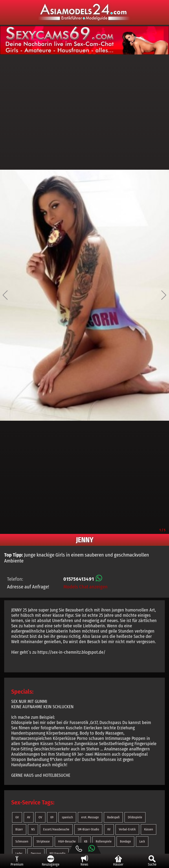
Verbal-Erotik (127, 829)
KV (109, 829)
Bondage (125, 842)
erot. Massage (90, 817)
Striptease (43, 842)
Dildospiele (135, 817)
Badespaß (113, 817)
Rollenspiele (104, 842)
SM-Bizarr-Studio (88, 829)
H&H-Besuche (67, 842)
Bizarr (19, 829)
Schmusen (22, 842)
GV (17, 817)
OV (40, 817)
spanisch (67, 817)
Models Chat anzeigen (85, 587)
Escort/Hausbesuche (56, 829)
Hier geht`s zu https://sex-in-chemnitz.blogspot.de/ (58, 652)
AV (29, 817)
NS (33, 829)
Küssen (149, 829)
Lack (142, 842)
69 (52, 817)
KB (86, 842)
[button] (5, 295)
